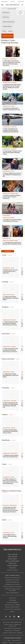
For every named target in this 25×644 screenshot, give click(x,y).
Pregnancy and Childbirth (9, 218)
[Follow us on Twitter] (10, 617)
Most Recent (6, 59)
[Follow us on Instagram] (14, 617)
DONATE (13, 612)
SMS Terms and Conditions (13, 628)
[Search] (22, 5)
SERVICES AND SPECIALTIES (13, 578)
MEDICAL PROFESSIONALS (12, 607)
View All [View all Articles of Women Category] (10, 520)
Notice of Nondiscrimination (12, 622)
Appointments (4, 2)
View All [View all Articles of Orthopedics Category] (13, 388)
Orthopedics (14, 83)
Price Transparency (13, 593)
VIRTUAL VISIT (12, 563)
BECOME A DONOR (13, 570)
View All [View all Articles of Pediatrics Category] (11, 415)
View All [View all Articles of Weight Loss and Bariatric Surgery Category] (5, 493)
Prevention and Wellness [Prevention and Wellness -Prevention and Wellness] (8, 22)
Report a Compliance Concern (12, 633)
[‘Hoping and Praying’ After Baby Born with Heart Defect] (11, 288)
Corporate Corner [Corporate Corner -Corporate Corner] (7, 27)
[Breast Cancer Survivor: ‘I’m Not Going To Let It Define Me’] (11, 262)
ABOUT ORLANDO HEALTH (13, 575)
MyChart (13, 2)
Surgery (13, 106)
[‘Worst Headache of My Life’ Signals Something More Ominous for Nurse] (11, 314)
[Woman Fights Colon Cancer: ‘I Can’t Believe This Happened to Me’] (12, 164)
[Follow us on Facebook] (6, 617)
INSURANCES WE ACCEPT (12, 580)
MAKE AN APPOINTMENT (13, 561)
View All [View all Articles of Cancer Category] (10, 255)
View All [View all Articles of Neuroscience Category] (13, 334)
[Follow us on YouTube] (19, 617)
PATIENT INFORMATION (13, 582)
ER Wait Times (21, 2)
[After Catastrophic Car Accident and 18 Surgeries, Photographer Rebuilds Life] (12, 120)
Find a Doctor (12, 557)
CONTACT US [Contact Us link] (13, 598)
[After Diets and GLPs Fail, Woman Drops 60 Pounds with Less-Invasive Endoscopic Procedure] (12, 52)
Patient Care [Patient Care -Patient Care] (5, 17)
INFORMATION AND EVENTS (12, 584)
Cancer (13, 171)
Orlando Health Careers (13, 605)
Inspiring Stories (13, 59)
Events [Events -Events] (10, 31)
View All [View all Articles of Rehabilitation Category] (14, 440)
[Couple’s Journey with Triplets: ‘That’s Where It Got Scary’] (12, 208)
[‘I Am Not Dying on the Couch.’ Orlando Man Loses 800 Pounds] (12, 231)
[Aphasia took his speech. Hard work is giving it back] (11, 447)
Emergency (13, 320)
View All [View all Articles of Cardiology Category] (12, 282)
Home (2, 8)
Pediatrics (13, 428)
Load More (8, 251)
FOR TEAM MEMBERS (13, 603)
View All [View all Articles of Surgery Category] (10, 464)
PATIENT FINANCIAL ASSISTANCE (13, 587)
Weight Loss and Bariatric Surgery (10, 241)
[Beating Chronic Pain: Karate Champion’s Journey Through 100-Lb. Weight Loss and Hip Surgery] (12, 75)
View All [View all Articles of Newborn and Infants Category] (18, 359)
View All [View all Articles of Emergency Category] (12, 307)
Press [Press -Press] (4, 31)
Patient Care (4, 9)
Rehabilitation (14, 453)
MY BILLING (13, 568)
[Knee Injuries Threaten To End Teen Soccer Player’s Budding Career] (12, 142)
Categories (14, 8)
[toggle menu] (2, 5)
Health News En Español (7, 36)
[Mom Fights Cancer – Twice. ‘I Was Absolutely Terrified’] (11, 527)
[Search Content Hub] (18, 13)
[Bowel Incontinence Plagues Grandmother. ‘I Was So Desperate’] (12, 186)
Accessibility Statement (13, 631)
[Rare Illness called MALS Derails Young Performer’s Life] (12, 99)
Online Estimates (13, 566)
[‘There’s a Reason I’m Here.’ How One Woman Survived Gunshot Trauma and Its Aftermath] (11, 471)
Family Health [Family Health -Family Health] (5, 13)
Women (13, 295)
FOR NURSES (13, 600)
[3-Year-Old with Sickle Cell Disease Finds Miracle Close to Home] (11, 421)
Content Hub (8, 8)
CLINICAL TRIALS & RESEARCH (13, 609)
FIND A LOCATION (12, 554)
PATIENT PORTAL (12, 559)
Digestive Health (15, 193)
